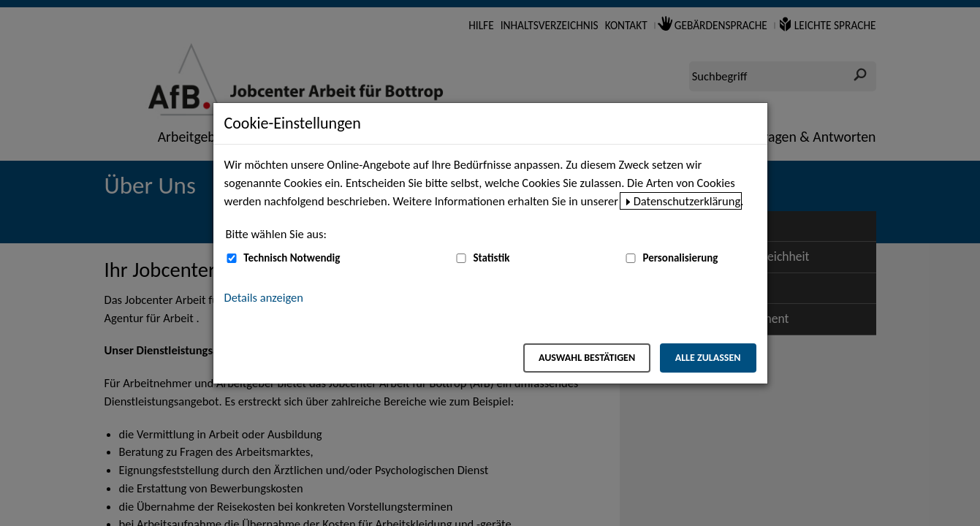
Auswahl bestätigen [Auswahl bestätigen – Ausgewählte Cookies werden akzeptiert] (587, 358)
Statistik (491, 258)
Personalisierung (680, 258)
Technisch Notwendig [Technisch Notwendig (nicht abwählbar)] (292, 258)
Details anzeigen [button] (264, 297)
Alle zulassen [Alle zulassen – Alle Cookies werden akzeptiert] (708, 358)
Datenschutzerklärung (687, 201)
